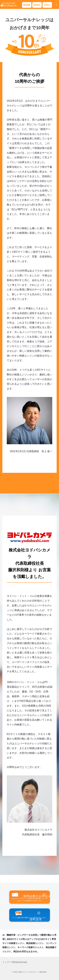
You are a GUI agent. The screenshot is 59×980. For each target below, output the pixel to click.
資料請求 (37, 5)
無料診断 (27, 5)
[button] (57, 5)
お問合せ (47, 5)
